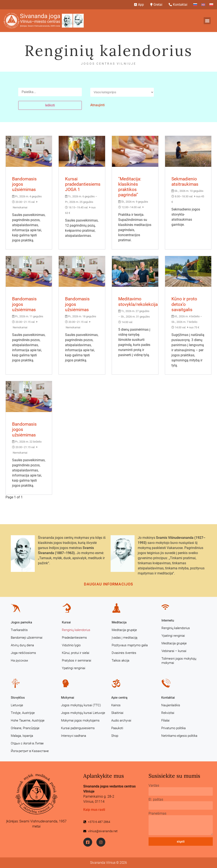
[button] (207, 21)
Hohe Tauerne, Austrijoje (28, 720)
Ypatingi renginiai (74, 668)
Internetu (168, 620)
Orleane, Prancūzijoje (25, 728)
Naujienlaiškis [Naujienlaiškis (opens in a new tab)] (171, 705)
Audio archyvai (121, 720)
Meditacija (119, 622)
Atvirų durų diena (22, 645)
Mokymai (68, 698)
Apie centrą (119, 698)
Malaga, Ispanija (22, 736)
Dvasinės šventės (124, 653)
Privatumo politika (173, 728)
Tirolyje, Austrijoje (23, 713)
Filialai (165, 720)
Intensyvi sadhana (74, 736)
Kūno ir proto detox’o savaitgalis (184, 304)
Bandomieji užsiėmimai (27, 638)
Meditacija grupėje (124, 630)
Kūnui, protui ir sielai (76, 653)
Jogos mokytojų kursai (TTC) (81, 705)
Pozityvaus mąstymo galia (130, 645)
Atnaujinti (97, 105)
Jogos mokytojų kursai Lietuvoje (83, 713)
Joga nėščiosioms (23, 653)
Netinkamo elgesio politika (179, 736)
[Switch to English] (203, 5)
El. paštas (156, 800)
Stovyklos (18, 698)
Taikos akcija (120, 660)
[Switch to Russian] (195, 5)
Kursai (66, 622)
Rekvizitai (168, 713)
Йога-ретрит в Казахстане (30, 751)
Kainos (116, 705)
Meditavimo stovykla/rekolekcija (138, 302)
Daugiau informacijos (108, 584)
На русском (19, 660)
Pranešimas (157, 814)
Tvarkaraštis (19, 630)
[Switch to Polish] (211, 5)
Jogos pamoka (21, 622)
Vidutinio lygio (71, 645)
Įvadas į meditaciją (124, 638)
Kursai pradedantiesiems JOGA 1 (83, 184)
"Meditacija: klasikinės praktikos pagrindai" (130, 187)
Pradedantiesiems (74, 638)
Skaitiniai (117, 713)
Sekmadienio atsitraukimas (185, 182)
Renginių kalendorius (76, 630)
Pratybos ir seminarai (77, 660)
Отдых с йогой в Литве (27, 743)
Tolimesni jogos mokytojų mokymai (179, 661)
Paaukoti (117, 728)
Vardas (154, 786)
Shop (115, 736)
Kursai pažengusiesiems (78, 728)
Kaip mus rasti (94, 810)
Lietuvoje (17, 705)
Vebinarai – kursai (174, 651)
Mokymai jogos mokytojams (80, 720)
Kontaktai (168, 698)
